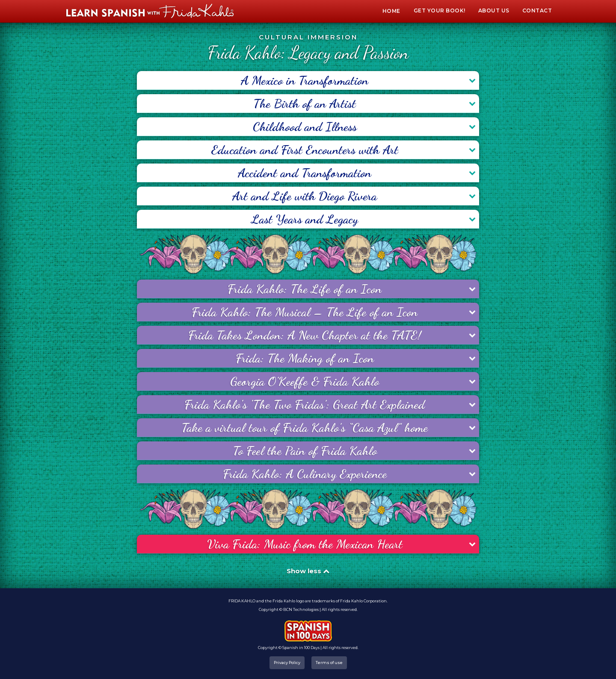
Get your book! (440, 10)
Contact (537, 10)
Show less (308, 571)
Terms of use (329, 663)
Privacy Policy (287, 663)
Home (391, 11)
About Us (494, 10)
